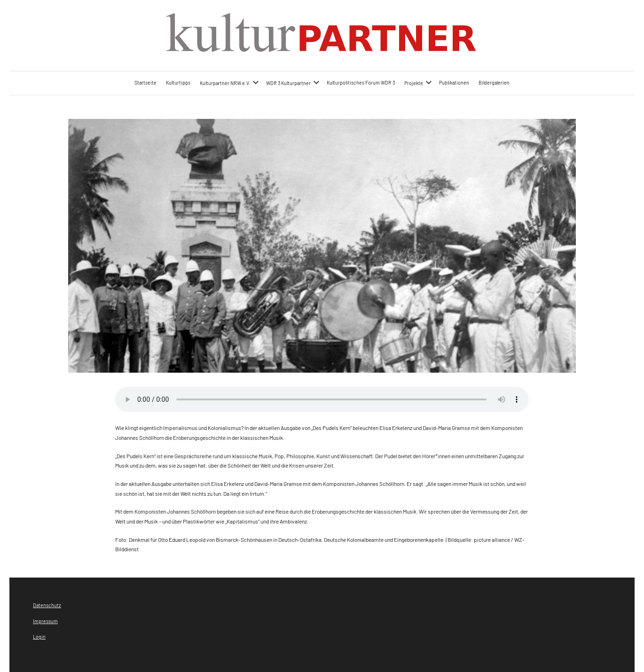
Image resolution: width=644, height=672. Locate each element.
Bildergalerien (494, 82)
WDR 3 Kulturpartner (293, 82)
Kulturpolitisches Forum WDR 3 (361, 82)
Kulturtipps (178, 82)
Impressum (45, 621)
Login (39, 637)
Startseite (145, 82)
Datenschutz (47, 605)
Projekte (418, 82)
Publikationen (454, 82)
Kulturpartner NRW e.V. (229, 82)
